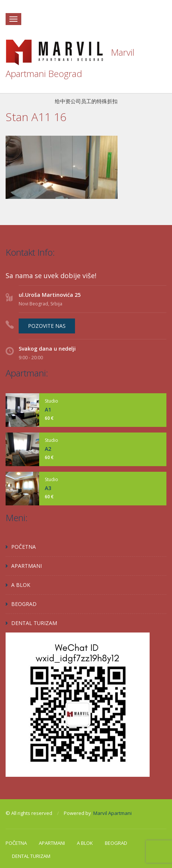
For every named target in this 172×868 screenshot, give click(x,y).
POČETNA (24, 547)
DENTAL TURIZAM (34, 623)
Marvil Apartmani (112, 813)
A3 (48, 488)
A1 (48, 410)
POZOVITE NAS (47, 326)
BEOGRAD (24, 604)
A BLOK (21, 585)
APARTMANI (26, 566)
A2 (48, 449)
